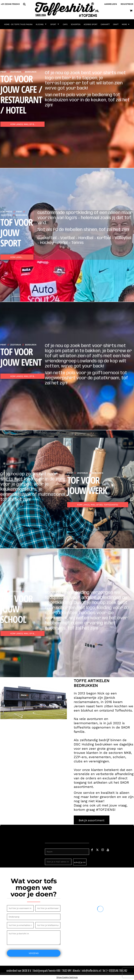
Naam (48, 847)
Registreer (127, 4)
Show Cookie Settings (67, 977)
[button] (24, 4)
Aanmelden (111, 4)
